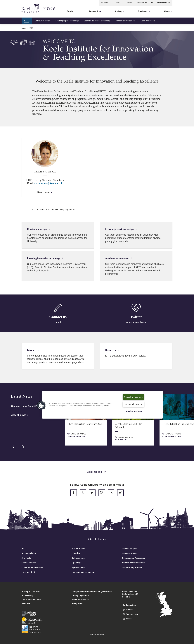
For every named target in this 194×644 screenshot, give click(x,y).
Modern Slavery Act (81, 600)
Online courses (79, 558)
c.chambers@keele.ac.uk (49, 183)
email (58, 322)
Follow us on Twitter (136, 323)
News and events (148, 21)
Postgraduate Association (134, 558)
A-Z (23, 548)
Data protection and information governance (92, 592)
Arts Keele (26, 558)
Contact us (58, 317)
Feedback (26, 603)
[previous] (14, 447)
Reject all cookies (133, 404)
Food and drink (28, 572)
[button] (152, 3)
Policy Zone (77, 603)
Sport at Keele (78, 567)
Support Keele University (133, 563)
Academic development (125, 21)
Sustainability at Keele (132, 567)
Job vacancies (78, 548)
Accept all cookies (133, 397)
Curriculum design (43, 21)
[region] (102, 405)
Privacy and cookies (31, 592)
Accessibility (10, 14)
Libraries (76, 553)
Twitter (136, 317)
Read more (45, 192)
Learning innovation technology (97, 21)
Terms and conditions (31, 600)
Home (24, 28)
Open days (77, 563)
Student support (129, 548)
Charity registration (80, 595)
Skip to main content (14, 14)
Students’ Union (129, 553)
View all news (20, 415)
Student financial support (83, 572)
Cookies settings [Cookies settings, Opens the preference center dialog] (133, 411)
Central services (29, 563)
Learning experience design (67, 21)
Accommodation (29, 553)
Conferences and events (32, 567)
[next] (23, 447)
